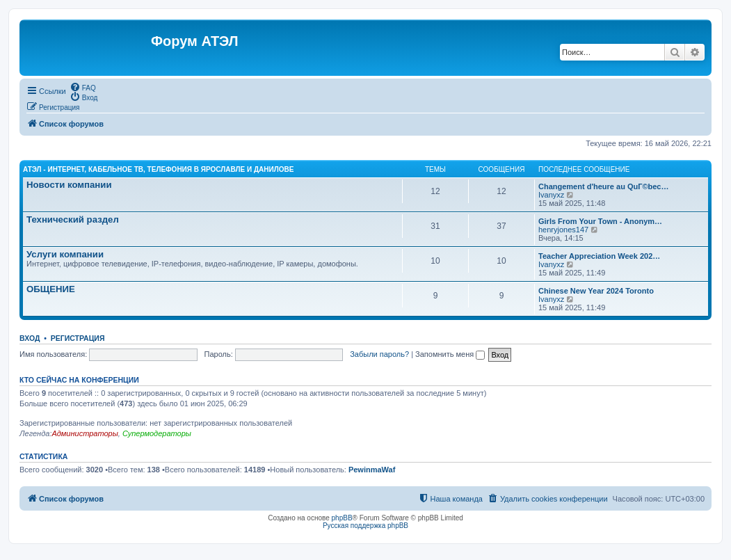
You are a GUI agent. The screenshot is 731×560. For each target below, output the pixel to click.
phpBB (342, 518)
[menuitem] (83, 87)
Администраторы (85, 433)
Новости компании (69, 185)
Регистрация (78, 338)
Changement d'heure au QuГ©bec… (603, 186)
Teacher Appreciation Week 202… (599, 256)
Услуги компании (65, 254)
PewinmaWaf (372, 470)
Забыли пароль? (379, 354)
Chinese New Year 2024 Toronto (596, 291)
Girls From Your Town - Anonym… (600, 221)
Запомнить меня (450, 354)
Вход (30, 338)
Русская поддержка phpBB (365, 526)
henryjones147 (563, 230)
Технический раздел (73, 219)
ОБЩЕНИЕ (51, 289)
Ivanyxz (551, 195)
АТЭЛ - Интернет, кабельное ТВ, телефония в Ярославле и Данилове (158, 169)
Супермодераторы (157, 433)
